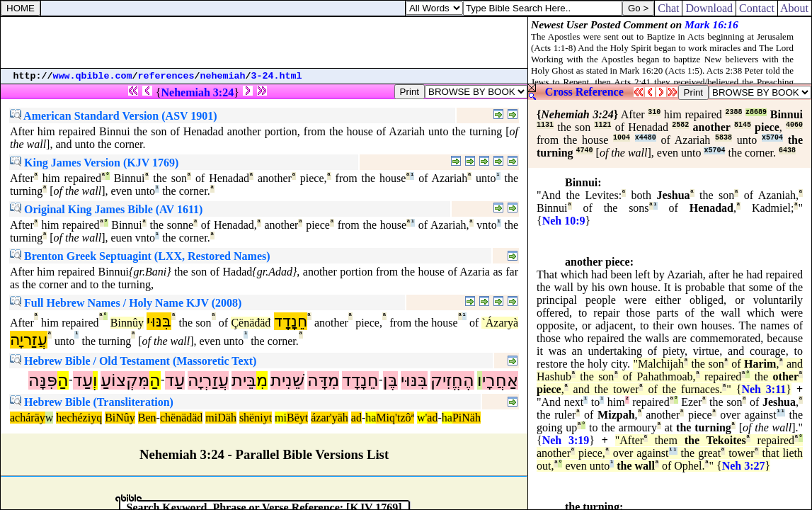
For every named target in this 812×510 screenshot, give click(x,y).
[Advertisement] (264, 42)
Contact (757, 8)
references (166, 76)
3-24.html (277, 76)
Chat (668, 8)
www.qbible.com (93, 76)
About (795, 8)
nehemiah (223, 76)
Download (709, 8)
